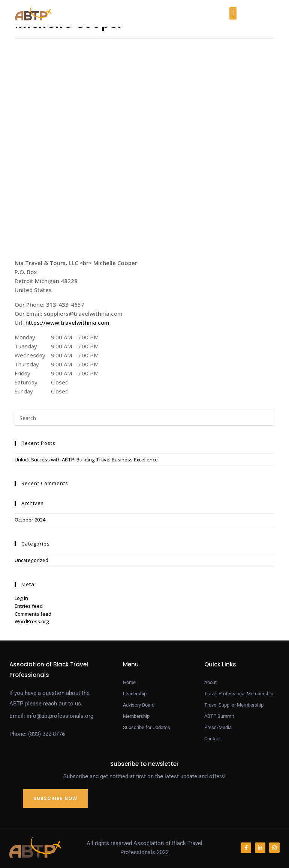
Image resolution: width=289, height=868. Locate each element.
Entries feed (29, 606)
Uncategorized (31, 560)
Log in (21, 598)
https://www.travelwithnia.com (67, 322)
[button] (233, 13)
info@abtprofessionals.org (60, 716)
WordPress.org (32, 621)
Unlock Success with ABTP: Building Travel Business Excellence (86, 460)
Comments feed (33, 614)
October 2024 (30, 520)
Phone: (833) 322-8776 (37, 734)
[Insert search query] (145, 418)
